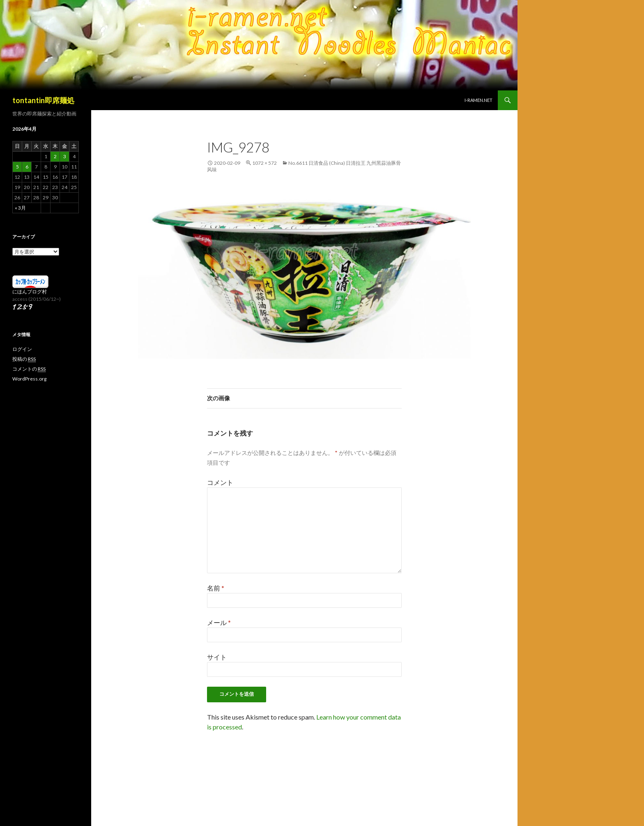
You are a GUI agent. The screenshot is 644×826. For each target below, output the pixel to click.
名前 (216, 588)
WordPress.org (29, 379)
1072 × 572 (264, 163)
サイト (217, 657)
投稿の (24, 359)
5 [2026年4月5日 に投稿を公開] (17, 167)
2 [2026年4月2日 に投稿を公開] (55, 156)
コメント (220, 482)
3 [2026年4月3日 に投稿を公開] (65, 156)
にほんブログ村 (30, 292)
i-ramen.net (478, 100)
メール (219, 622)
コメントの (29, 369)
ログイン (22, 349)
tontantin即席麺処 (43, 100)
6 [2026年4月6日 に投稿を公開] (27, 167)
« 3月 (20, 208)
